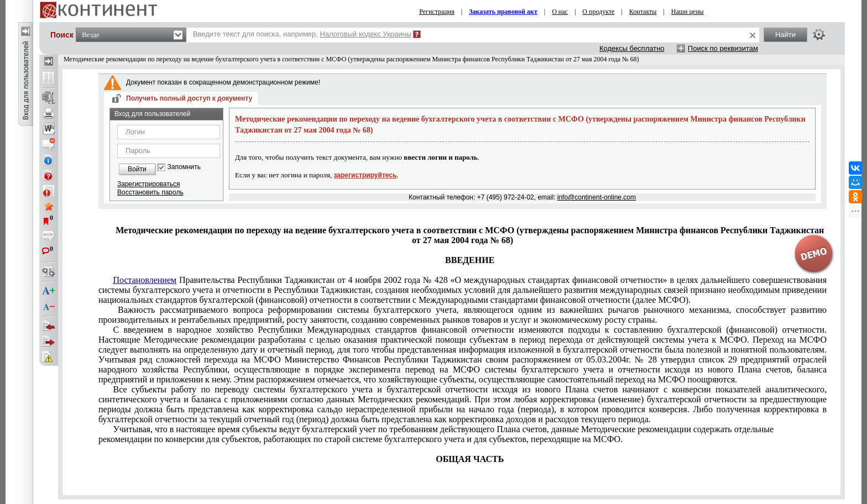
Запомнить (184, 167)
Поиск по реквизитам (723, 48)
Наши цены (688, 12)
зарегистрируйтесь (365, 175)
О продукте (598, 12)
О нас (560, 12)
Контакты (643, 12)
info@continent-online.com (597, 197)
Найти (785, 35)
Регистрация (437, 12)
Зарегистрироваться (148, 184)
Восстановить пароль (150, 192)
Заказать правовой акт (503, 12)
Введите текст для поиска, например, (302, 34)
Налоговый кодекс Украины (366, 34)
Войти (137, 169)
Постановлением (145, 280)
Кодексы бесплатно (632, 48)
